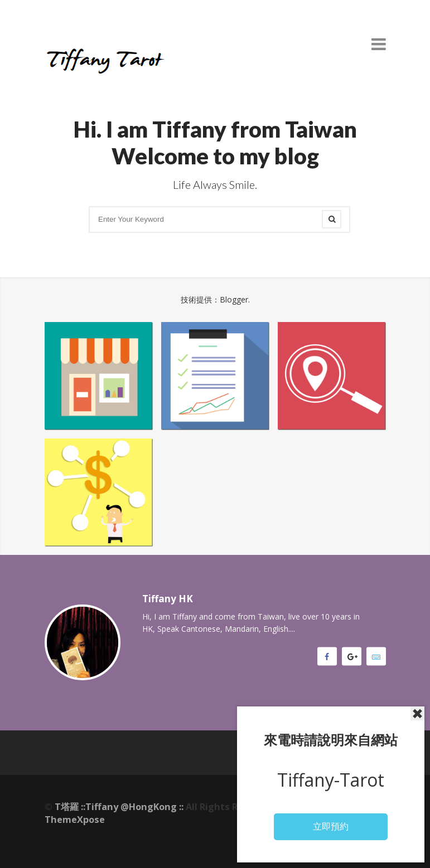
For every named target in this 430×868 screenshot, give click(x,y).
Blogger (234, 299)
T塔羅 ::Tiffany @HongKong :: (119, 807)
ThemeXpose (75, 820)
